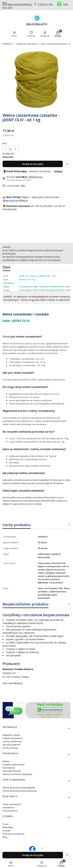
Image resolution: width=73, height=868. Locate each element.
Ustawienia (8, 807)
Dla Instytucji (9, 768)
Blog (5, 837)
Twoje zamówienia (12, 804)
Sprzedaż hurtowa (12, 771)
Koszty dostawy (10, 748)
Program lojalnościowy (14, 764)
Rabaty (6, 761)
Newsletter (8, 827)
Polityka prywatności (13, 738)
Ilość (5, 143)
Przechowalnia (10, 811)
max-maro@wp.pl (12, 683)
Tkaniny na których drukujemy (17, 774)
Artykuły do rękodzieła (27, 44)
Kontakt (6, 831)
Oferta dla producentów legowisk (19, 788)
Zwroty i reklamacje (12, 741)
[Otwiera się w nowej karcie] (43, 848)
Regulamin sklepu (11, 735)
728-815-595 (45, 4)
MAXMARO (7, 44)
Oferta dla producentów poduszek (20, 791)
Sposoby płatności (12, 745)
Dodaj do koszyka (33, 164)
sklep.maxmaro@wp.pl (20, 4)
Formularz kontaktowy (14, 834)
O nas (6, 824)
